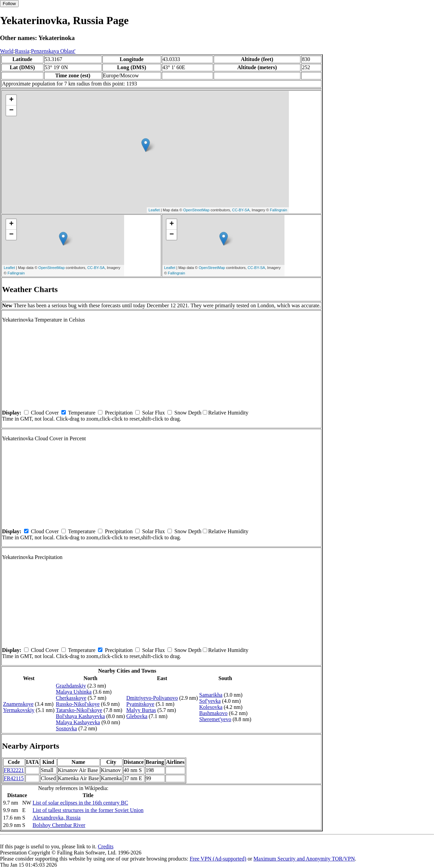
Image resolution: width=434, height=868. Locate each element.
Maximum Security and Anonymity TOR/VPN (304, 859)
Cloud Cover (45, 413)
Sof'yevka (210, 701)
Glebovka (137, 716)
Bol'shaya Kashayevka (81, 716)
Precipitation (119, 413)
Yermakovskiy (19, 710)
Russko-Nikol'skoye (78, 704)
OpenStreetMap (196, 210)
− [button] (11, 111)
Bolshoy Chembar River (59, 825)
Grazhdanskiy (71, 686)
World (7, 51)
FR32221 (14, 770)
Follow (9, 4)
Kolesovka (211, 707)
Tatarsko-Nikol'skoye (79, 710)
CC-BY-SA (241, 210)
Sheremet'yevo (215, 719)
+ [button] (11, 100)
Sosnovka (66, 728)
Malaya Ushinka (74, 692)
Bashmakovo (214, 713)
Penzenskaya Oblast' (53, 51)
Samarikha (211, 695)
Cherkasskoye (71, 698)
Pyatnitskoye (140, 704)
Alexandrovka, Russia (56, 818)
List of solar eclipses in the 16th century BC (80, 803)
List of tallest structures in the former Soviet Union (88, 810)
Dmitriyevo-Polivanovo (152, 698)
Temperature (82, 413)
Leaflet (154, 210)
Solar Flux (153, 413)
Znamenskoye (18, 704)
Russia (22, 51)
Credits (105, 846)
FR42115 (14, 778)
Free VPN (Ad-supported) (218, 859)
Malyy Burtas (141, 710)
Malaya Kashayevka (78, 722)
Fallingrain (279, 210)
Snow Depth (188, 413)
